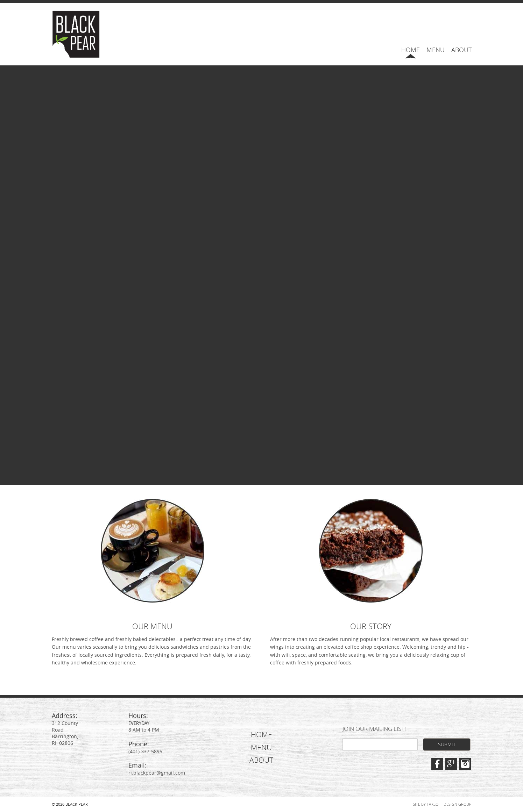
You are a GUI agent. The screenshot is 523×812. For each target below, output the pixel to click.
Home (411, 50)
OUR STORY (371, 626)
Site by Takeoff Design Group (442, 804)
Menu (436, 50)
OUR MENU (152, 626)
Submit (447, 744)
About (461, 50)
